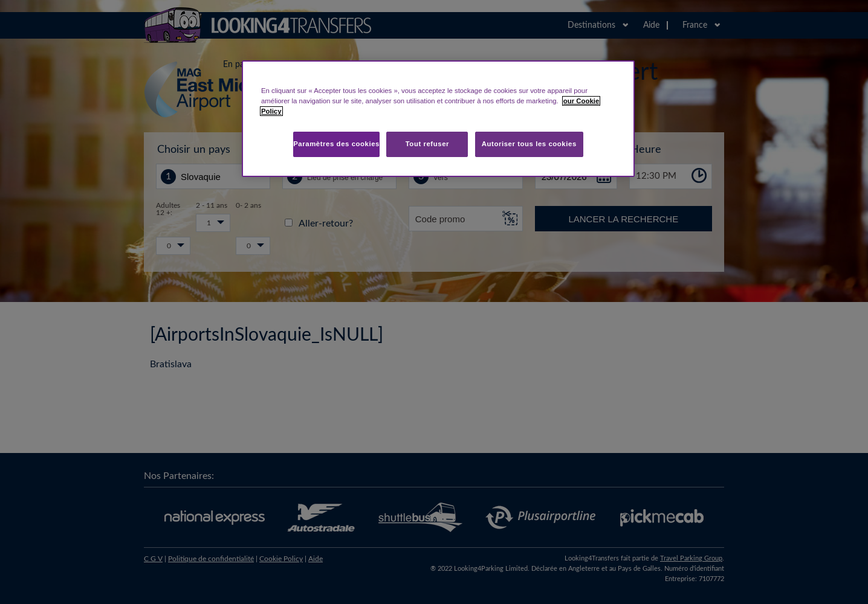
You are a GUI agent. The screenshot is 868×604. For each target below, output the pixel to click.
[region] (438, 119)
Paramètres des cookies (336, 144)
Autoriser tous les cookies (529, 144)
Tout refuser (427, 144)
